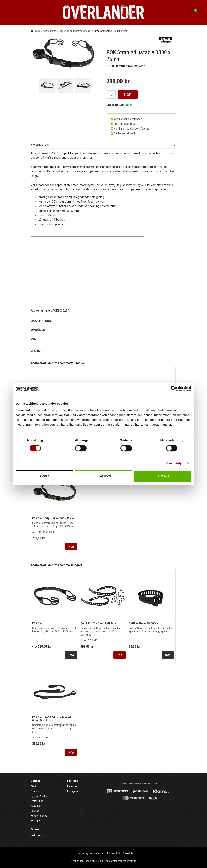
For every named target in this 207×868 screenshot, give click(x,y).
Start (33, 786)
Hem (38, 31)
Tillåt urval (104, 476)
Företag (35, 811)
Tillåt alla (163, 476)
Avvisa (44, 476)
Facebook (72, 786)
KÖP (128, 95)
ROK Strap (38, 623)
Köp (71, 547)
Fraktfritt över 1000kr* (126, 124)
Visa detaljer (175, 463)
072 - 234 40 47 (125, 853)
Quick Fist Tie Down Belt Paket (99, 623)
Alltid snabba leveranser (127, 119)
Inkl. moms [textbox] (37, 835)
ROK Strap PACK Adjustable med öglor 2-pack (51, 719)
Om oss (35, 791)
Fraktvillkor (37, 801)
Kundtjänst (37, 821)
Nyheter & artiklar (40, 796)
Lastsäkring (50, 31)
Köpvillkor (36, 806)
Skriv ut (37, 351)
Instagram (73, 791)
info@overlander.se (93, 853)
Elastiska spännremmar (73, 31)
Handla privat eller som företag (131, 129)
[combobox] (39, 835)
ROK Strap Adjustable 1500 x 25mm (53, 518)
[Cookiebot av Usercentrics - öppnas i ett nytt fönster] (174, 389)
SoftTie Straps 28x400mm (144, 623)
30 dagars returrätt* (125, 133)
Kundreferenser (39, 816)
